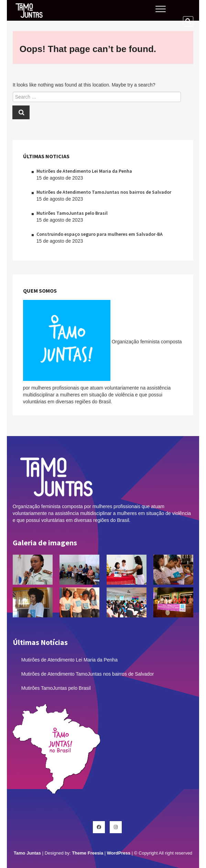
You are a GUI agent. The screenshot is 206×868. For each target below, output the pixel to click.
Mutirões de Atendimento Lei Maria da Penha (84, 171)
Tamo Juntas (27, 853)
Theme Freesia (88, 853)
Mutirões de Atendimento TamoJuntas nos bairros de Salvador (104, 192)
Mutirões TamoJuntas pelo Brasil (72, 213)
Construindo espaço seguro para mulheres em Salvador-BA (100, 234)
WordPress (119, 853)
